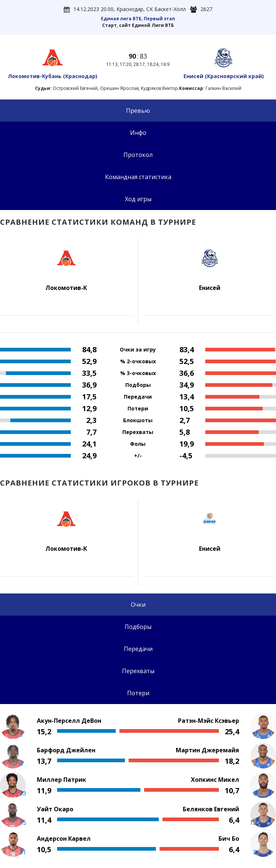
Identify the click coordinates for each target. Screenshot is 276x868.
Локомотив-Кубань (53, 76)
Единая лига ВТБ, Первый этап (138, 19)
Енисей (224, 76)
